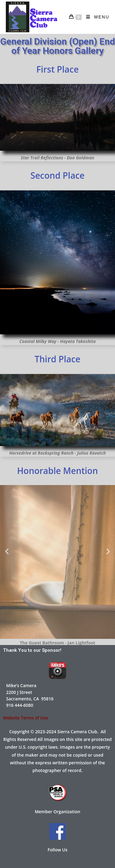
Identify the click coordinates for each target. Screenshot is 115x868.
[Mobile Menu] (95, 17)
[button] (7, 551)
